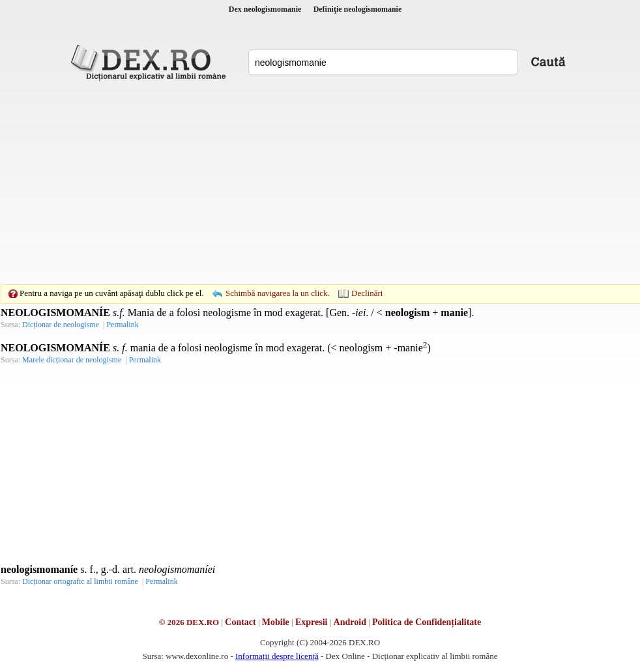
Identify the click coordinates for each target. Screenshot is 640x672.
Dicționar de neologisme (61, 325)
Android (350, 622)
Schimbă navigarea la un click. (278, 293)
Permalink (122, 325)
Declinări (367, 293)
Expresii (312, 622)
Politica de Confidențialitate (427, 622)
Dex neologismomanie (265, 9)
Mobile (276, 622)
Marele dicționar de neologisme (72, 360)
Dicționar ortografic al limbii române (80, 581)
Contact (240, 622)
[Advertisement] (300, 183)
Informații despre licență (277, 656)
